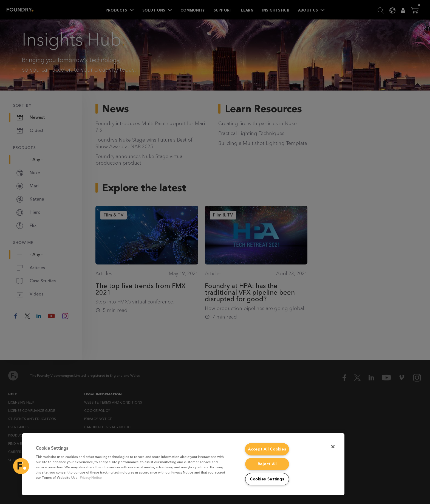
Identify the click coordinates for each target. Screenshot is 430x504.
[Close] (333, 447)
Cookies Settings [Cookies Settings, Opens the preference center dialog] (267, 479)
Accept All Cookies (267, 449)
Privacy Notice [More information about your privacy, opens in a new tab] (91, 478)
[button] (21, 466)
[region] (183, 464)
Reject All (267, 464)
